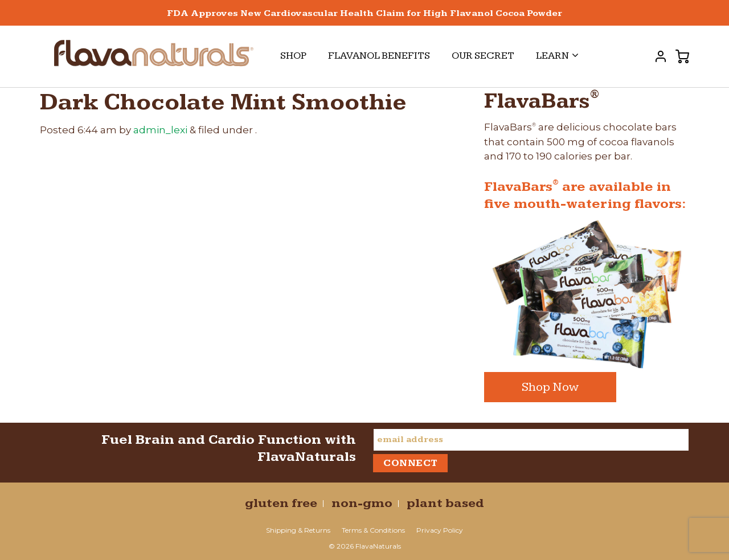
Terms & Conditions (373, 530)
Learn (557, 56)
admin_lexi (160, 130)
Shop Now (550, 387)
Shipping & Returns (298, 530)
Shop (293, 56)
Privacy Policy (440, 530)
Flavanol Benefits (379, 56)
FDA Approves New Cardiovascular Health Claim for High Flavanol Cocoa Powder (364, 13)
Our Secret (483, 56)
